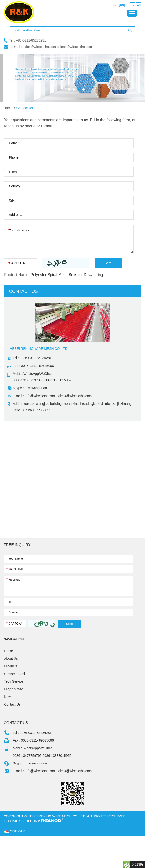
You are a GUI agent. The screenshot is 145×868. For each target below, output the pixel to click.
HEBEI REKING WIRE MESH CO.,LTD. (39, 349)
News (8, 697)
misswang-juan (36, 388)
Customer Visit (15, 674)
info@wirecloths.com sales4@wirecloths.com (58, 396)
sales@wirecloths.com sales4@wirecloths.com (57, 47)
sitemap (17, 831)
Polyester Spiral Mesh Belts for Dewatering (67, 275)
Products (11, 666)
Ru (132, 5)
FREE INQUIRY (17, 545)
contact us (23, 291)
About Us (11, 659)
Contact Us (25, 108)
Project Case (14, 689)
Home (8, 108)
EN (139, 5)
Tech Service (14, 681)
